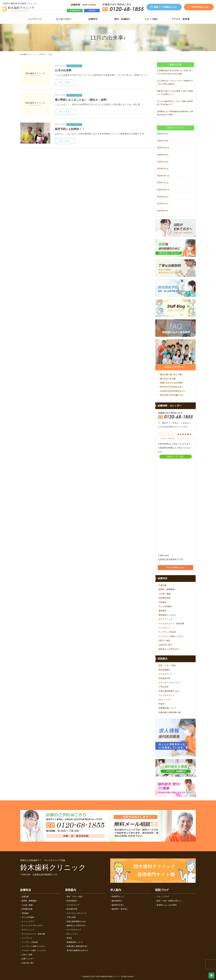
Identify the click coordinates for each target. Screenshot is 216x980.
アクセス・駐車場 (180, 19)
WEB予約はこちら (200, 7)
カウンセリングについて (169, 683)
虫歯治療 (162, 585)
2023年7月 (161, 204)
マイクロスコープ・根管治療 (171, 624)
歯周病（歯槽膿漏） (167, 589)
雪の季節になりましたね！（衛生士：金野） (82, 100)
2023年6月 (161, 211)
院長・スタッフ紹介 (167, 665)
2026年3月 (161, 141)
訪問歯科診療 (164, 598)
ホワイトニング (165, 619)
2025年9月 (161, 155)
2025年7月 (161, 162)
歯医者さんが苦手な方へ (169, 649)
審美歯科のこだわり (167, 615)
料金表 (161, 704)
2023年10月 (162, 190)
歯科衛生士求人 (117, 905)
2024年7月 (161, 183)
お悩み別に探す (165, 645)
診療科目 (93, 19)
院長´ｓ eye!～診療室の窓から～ (169, 901)
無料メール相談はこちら (165, 7)
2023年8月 (161, 197)
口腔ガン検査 (164, 641)
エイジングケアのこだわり (32, 926)
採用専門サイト (117, 897)
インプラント (164, 628)
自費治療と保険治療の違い (170, 712)
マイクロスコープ (166, 695)
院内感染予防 (164, 678)
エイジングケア (27, 921)
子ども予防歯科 (165, 606)
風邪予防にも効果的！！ (70, 129)
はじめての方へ (64, 19)
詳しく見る (65, 82)
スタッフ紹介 (151, 19)
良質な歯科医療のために (169, 691)
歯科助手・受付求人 (119, 909)
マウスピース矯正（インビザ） (34, 950)
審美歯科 (162, 611)
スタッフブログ (74, 66)
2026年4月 (161, 134)
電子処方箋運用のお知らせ (77, 950)
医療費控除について (167, 708)
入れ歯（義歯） (165, 594)
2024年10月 (162, 176)
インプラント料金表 (167, 632)
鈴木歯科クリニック (28, 54)
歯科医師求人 (116, 901)
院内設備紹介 (164, 670)
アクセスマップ (165, 674)
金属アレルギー (27, 959)
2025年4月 (161, 169)
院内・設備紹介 (122, 19)
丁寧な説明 (163, 687)
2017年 (42, 54)
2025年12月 (162, 148)
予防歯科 (162, 602)
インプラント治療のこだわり (171, 636)
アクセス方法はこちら (175, 568)
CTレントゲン (164, 700)
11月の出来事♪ (64, 70)
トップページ (35, 19)
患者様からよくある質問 (166, 905)
